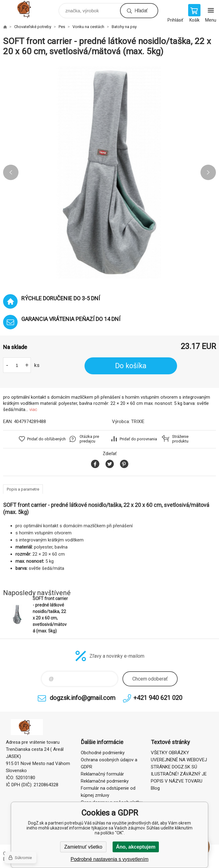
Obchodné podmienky (103, 753)
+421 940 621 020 (158, 698)
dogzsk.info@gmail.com (83, 698)
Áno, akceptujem (136, 847)
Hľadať (141, 11)
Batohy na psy (124, 27)
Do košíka (131, 366)
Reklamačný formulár (102, 774)
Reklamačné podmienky (105, 781)
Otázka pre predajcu (89, 439)
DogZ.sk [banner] (30, 9)
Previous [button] (11, 172)
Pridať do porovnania (138, 439)
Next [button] (208, 172)
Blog (155, 788)
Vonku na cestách (88, 27)
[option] (109, 172)
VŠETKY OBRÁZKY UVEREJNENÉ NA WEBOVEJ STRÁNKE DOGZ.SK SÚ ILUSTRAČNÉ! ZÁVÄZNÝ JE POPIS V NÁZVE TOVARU (179, 767)
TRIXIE (138, 422)
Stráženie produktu (180, 439)
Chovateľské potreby (33, 27)
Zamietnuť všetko (83, 847)
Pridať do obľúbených (46, 439)
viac (33, 409)
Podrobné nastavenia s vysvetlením (110, 859)
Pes (62, 27)
